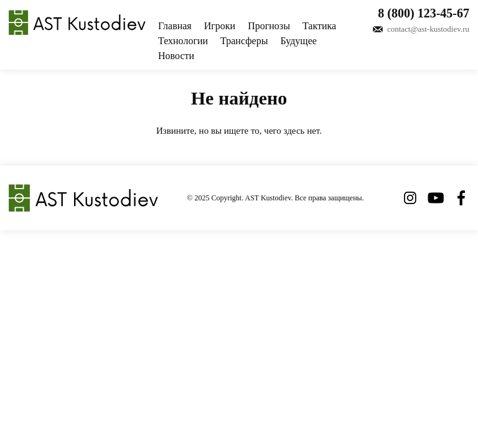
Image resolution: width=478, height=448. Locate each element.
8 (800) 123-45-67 (424, 13)
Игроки (220, 26)
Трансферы (244, 41)
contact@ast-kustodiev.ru (428, 29)
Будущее (298, 41)
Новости (176, 56)
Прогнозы (269, 26)
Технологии (183, 41)
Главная (175, 26)
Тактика (319, 26)
